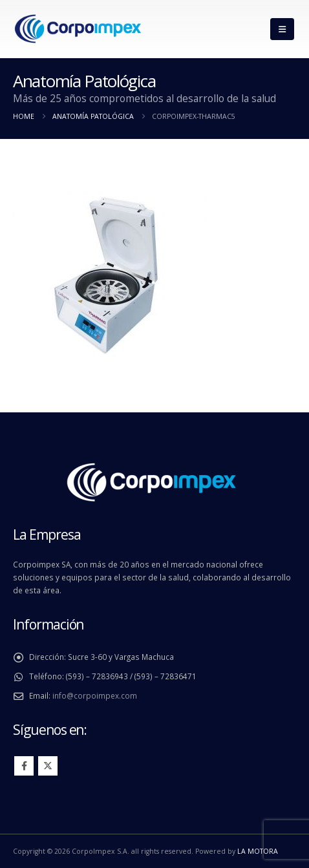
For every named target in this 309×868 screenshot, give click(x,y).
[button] (282, 29)
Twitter (48, 766)
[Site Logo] (78, 29)
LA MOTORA (258, 851)
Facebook (24, 766)
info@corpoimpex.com (95, 695)
